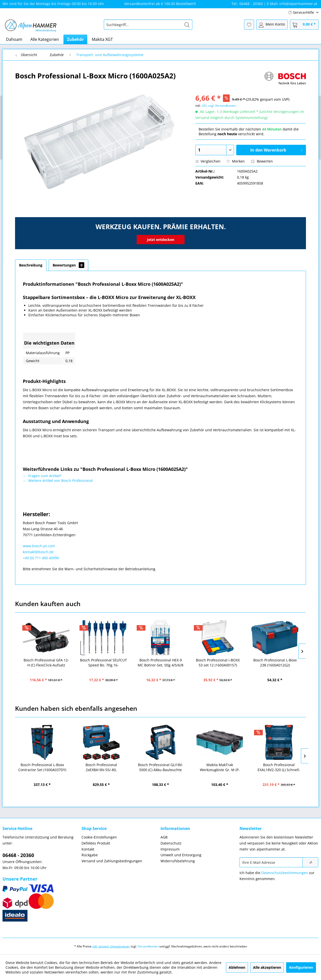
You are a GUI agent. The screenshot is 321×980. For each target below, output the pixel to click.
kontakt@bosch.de (38, 552)
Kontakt (88, 849)
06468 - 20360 (18, 855)
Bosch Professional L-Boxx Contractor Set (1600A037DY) (42, 767)
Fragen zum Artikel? (42, 476)
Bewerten (262, 161)
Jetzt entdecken (161, 240)
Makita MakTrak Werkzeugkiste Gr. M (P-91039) (220, 767)
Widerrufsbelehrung (178, 861)
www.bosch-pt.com (39, 546)
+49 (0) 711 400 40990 (41, 558)
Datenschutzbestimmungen (285, 873)
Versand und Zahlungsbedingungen (112, 861)
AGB (164, 837)
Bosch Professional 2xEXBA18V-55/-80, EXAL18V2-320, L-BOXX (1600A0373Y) (101, 767)
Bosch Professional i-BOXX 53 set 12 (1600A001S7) (218, 663)
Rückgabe (90, 855)
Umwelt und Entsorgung (181, 855)
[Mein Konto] (272, 25)
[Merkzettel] (249, 25)
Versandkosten (148, 946)
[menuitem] (148, 25)
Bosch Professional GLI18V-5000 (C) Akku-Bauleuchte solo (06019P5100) (160, 767)
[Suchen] (187, 25)
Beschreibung (31, 265)
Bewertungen (68, 265)
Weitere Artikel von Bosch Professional (58, 480)
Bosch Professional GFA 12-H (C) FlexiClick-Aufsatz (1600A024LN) (46, 663)
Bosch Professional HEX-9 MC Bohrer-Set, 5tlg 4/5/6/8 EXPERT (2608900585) (160, 663)
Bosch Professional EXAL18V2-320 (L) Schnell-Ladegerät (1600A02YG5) (279, 767)
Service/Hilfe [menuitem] (302, 12)
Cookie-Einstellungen (99, 837)
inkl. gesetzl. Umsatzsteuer (111, 946)
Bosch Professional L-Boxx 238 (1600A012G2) (275, 663)
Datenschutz (171, 843)
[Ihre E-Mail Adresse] (271, 862)
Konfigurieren (301, 967)
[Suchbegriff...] (148, 25)
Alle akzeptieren (267, 967)
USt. (205, 106)
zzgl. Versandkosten (222, 106)
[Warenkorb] (304, 25)
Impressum (170, 849)
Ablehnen (237, 967)
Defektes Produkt (96, 843)
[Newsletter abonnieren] (310, 862)
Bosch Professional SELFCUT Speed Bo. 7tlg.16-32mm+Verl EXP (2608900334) (103, 663)
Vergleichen (208, 161)
